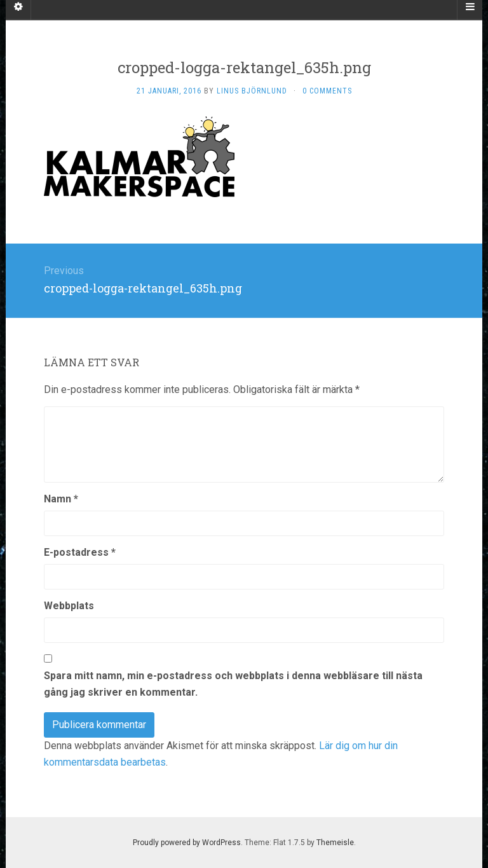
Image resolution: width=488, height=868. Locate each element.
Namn (61, 499)
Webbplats (69, 606)
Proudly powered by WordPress (187, 843)
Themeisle (335, 843)
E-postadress (80, 552)
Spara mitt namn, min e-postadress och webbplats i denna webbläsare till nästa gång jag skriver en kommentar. (233, 684)
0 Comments (327, 91)
